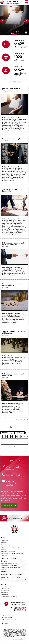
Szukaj (26, 433)
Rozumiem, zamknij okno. (18, 639)
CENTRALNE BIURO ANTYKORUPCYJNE (15, 529)
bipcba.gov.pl (22, 611)
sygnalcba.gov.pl (23, 609)
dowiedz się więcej (9, 505)
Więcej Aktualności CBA (21, 420)
